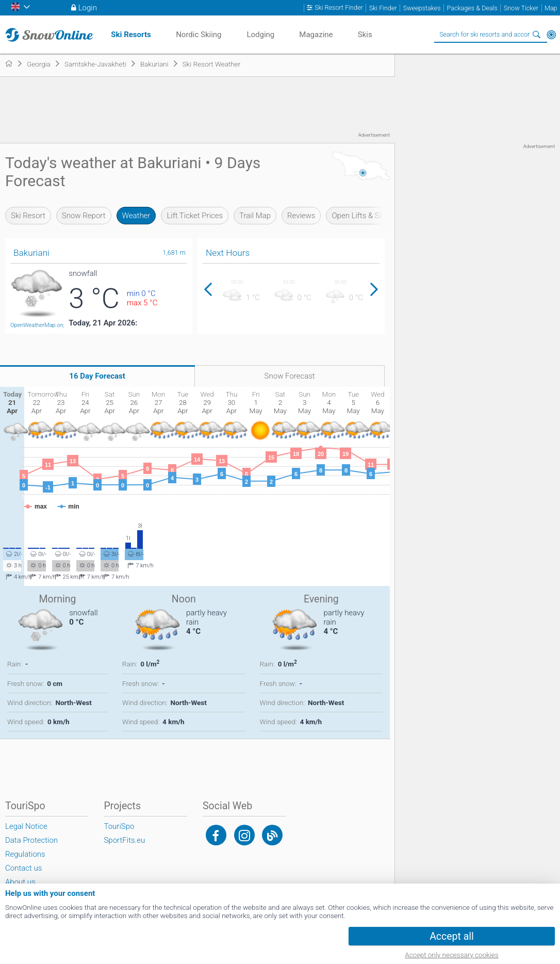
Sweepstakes (422, 8)
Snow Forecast (290, 376)
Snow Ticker (521, 8)
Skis (365, 35)
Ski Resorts (131, 35)
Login (88, 8)
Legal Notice (26, 826)
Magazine (316, 35)
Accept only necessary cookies (451, 955)
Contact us (23, 868)
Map (551, 8)
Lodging (260, 35)
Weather (136, 216)
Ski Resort (28, 216)
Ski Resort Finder (339, 8)
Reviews (301, 216)
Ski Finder (383, 8)
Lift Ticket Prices (195, 216)
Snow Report (84, 216)
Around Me (551, 35)
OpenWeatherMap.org (38, 325)
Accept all (452, 936)
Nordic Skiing (199, 35)
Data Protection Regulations (31, 847)
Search (537, 35)
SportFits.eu (124, 840)
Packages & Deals (472, 8)
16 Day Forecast (97, 376)
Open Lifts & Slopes (365, 216)
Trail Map (255, 216)
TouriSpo (119, 826)
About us (20, 882)
